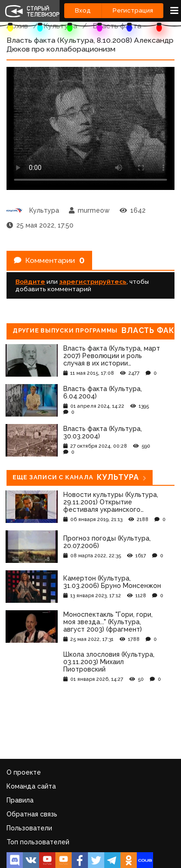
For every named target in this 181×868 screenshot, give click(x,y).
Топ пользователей (38, 842)
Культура (60, 26)
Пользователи (29, 828)
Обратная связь (32, 814)
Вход (83, 10)
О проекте (24, 772)
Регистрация (133, 10)
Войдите (30, 281)
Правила (20, 800)
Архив (17, 26)
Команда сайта (31, 786)
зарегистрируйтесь (93, 281)
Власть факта (117, 26)
